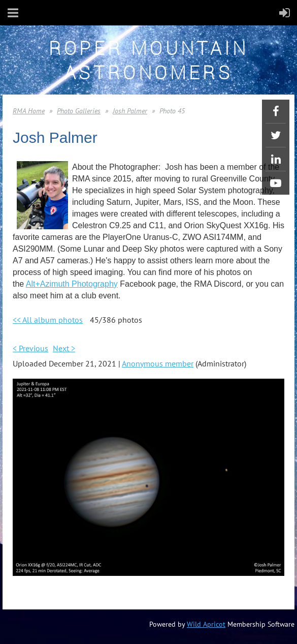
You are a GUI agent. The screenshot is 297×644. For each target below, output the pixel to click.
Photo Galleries (79, 111)
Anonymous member (158, 363)
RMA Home (29, 111)
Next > (64, 348)
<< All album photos (48, 320)
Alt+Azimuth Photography (72, 284)
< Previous (30, 348)
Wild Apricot (206, 624)
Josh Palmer (130, 111)
